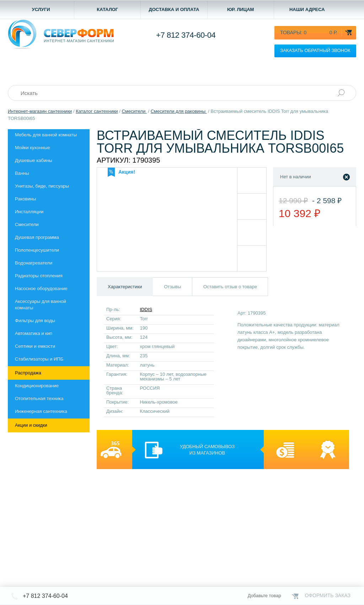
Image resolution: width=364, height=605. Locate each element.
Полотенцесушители (37, 250)
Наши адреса (307, 9)
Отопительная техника (39, 398)
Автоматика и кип (34, 333)
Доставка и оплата (174, 9)
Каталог (107, 9)
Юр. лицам (241, 9)
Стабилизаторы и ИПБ (39, 359)
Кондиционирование (37, 386)
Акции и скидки (31, 425)
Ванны (22, 173)
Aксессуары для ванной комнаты (41, 304)
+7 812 (186, 35)
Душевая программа (37, 237)
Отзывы (172, 287)
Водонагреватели (34, 263)
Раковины (25, 199)
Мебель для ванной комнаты (46, 135)
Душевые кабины (34, 160)
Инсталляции (29, 212)
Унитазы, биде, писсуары (42, 186)
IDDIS (146, 309)
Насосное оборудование (41, 288)
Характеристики (125, 287)
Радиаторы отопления (39, 276)
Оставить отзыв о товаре (230, 287)
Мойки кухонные (33, 148)
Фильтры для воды (35, 320)
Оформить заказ (328, 595)
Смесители (27, 224)
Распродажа (28, 373)
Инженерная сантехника (41, 411)
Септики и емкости (35, 346)
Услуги (41, 9)
